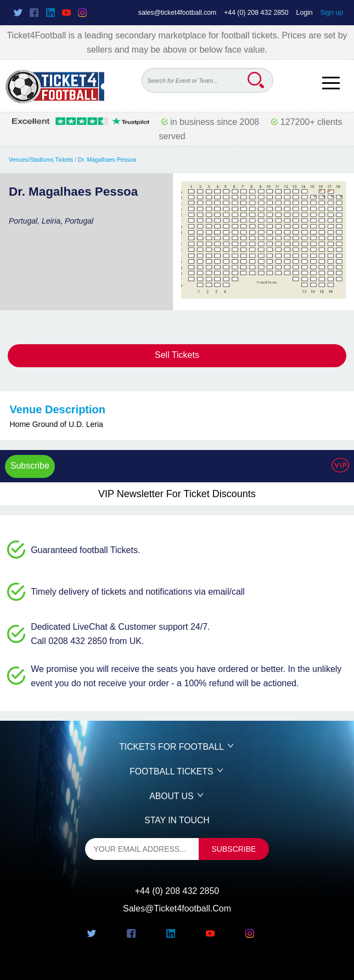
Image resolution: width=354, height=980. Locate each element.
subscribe (234, 849)
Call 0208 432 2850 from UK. (87, 641)
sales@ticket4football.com (177, 13)
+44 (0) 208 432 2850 (256, 13)
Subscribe (30, 466)
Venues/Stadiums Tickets (41, 159)
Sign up (331, 13)
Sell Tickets (177, 355)
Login (305, 13)
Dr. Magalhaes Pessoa (107, 159)
